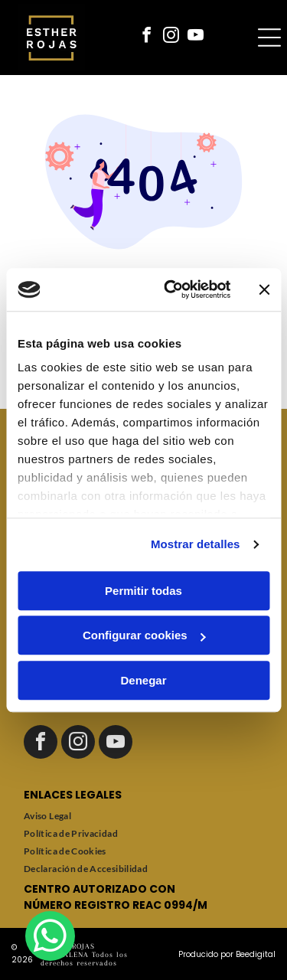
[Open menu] (269, 38)
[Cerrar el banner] (264, 289)
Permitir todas (143, 591)
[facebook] (147, 37)
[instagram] (171, 37)
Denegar (143, 680)
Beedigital (256, 954)
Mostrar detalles (196, 544)
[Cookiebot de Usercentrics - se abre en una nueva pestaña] (171, 289)
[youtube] (196, 37)
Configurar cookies (144, 635)
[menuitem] (143, 816)
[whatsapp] (50, 938)
